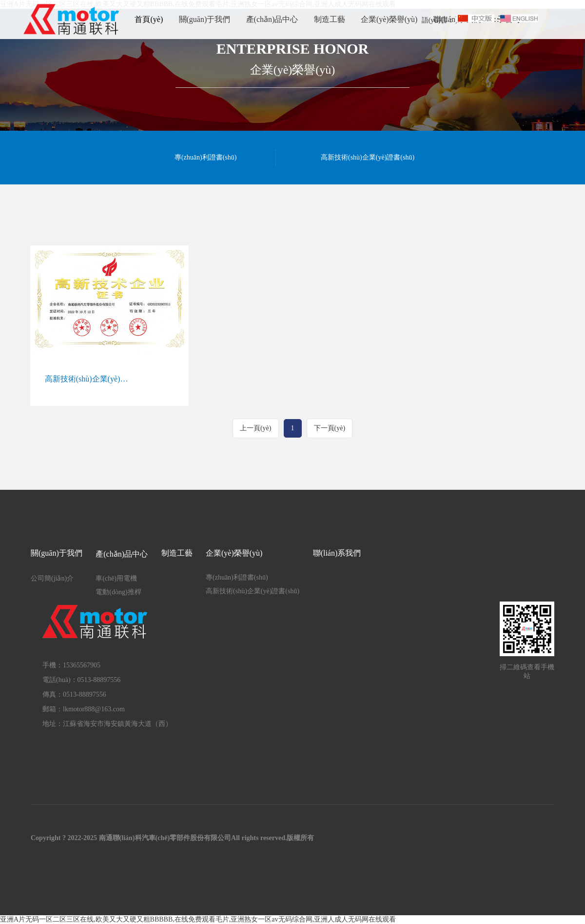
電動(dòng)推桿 (118, 592)
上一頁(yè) (256, 428)
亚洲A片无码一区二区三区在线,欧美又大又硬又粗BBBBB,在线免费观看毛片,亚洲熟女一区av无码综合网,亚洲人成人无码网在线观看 (198, 919)
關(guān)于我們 (205, 19)
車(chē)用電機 (116, 578)
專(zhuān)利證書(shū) (206, 157)
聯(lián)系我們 (337, 553)
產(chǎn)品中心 (272, 19)
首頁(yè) (149, 19)
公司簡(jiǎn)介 (52, 578)
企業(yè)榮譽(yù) (389, 19)
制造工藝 (330, 19)
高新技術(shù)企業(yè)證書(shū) (368, 157)
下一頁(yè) (330, 428)
